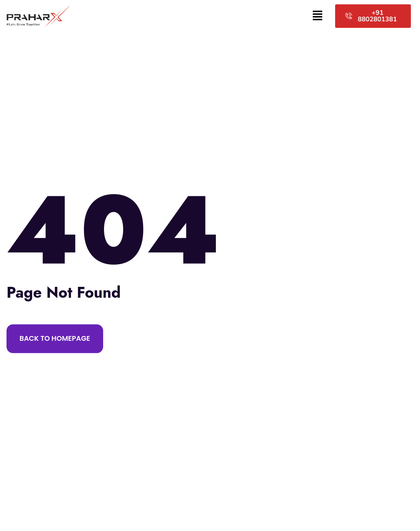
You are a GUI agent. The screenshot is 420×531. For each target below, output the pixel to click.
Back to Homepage (55, 338)
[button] (318, 16)
